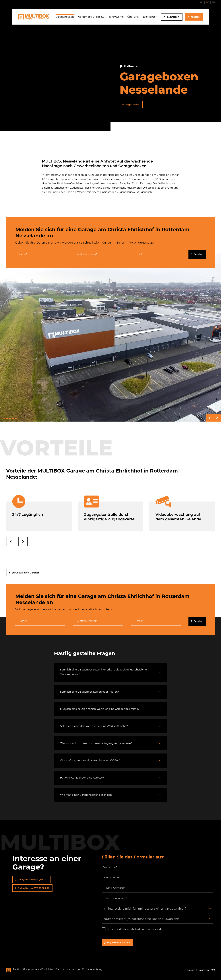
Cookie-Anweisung (92, 969)
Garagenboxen (65, 17)
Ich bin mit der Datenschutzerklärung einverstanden (135, 929)
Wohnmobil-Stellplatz (91, 17)
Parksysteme (116, 17)
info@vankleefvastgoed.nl (33, 879)
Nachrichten (150, 17)
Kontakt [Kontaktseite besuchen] (195, 17)
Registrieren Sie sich (119, 943)
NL (202, 2)
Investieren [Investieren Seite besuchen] (173, 17)
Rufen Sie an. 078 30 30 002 (34, 888)
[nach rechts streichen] (23, 541)
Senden (198, 254)
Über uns (133, 17)
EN (213, 2)
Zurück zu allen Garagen (26, 573)
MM (213, 970)
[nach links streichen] (11, 541)
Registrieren (132, 105)
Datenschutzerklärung (68, 969)
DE (207, 2)
